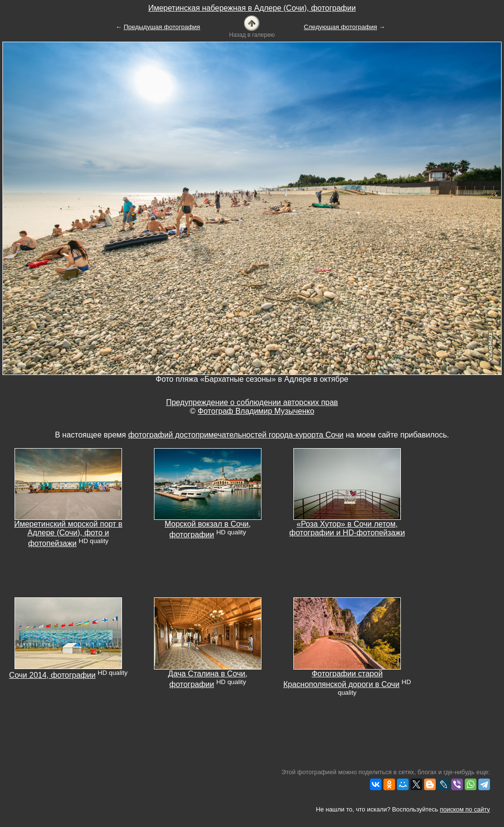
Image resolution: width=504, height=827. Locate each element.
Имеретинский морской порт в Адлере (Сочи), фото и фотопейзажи (68, 534)
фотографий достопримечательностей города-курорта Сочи (236, 435)
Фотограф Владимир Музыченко (256, 411)
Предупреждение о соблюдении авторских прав (252, 402)
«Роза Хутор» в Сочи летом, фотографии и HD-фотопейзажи (347, 528)
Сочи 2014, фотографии (53, 675)
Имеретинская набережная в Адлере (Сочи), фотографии (252, 8)
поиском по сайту (465, 809)
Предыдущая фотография (162, 27)
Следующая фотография (341, 27)
